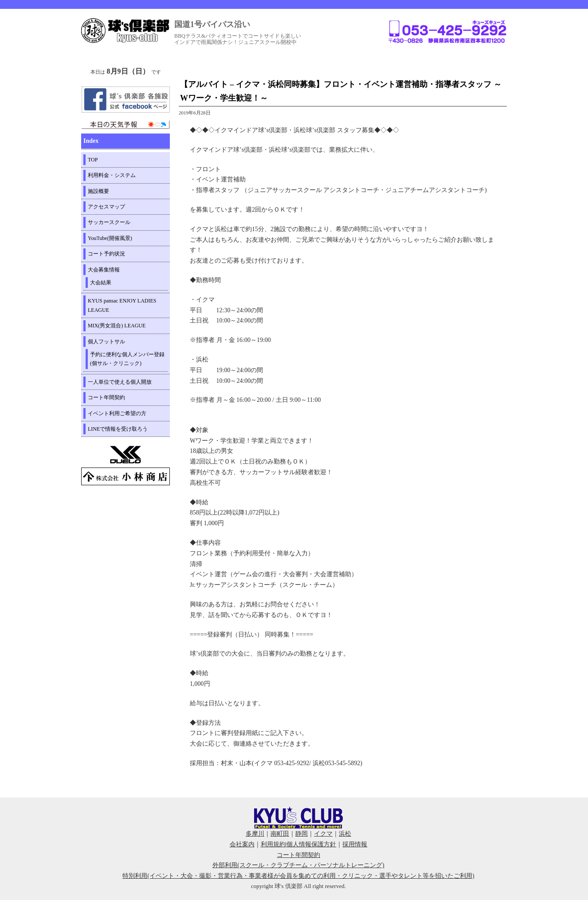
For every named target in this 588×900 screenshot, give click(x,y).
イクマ (323, 834)
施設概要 (98, 191)
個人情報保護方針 (311, 844)
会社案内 (242, 844)
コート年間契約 (106, 397)
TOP (93, 160)
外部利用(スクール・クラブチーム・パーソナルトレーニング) (298, 865)
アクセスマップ (106, 207)
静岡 (302, 834)
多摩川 (255, 834)
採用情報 (355, 844)
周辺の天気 (125, 125)
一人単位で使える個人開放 (120, 382)
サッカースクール (109, 222)
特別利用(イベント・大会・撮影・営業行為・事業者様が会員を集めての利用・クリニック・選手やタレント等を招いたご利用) (298, 876)
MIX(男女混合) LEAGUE (117, 326)
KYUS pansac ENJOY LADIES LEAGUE (122, 305)
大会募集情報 (104, 270)
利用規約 (273, 844)
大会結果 (101, 283)
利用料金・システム (112, 175)
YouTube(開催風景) (110, 238)
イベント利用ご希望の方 (117, 413)
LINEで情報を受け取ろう (118, 429)
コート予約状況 (106, 254)
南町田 (280, 834)
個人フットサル (106, 342)
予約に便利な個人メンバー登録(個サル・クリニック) (127, 359)
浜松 (345, 834)
